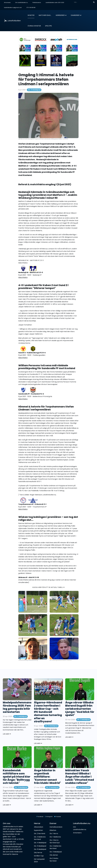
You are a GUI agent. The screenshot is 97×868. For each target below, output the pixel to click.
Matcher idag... (45, 15)
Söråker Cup (39, 856)
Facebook (40, 817)
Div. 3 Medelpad (56, 852)
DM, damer (54, 855)
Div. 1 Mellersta (55, 837)
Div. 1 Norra (54, 834)
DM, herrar (38, 853)
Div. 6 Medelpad (40, 849)
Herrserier (60, 15)
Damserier (75, 15)
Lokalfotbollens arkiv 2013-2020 (55, 3)
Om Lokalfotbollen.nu (21, 3)
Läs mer (7, 734)
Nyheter (31, 15)
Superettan (38, 830)
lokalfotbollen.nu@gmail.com (13, 8)
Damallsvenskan (56, 827)
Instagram (49, 817)
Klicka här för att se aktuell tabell (48, 587)
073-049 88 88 (31, 8)
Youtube (57, 817)
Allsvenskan (39, 827)
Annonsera (7, 3)
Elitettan (53, 830)
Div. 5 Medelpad (34, 90)
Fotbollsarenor (37, 3)
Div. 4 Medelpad (40, 843)
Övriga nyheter (34, 26)
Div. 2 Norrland (40, 834)
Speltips (48, 26)
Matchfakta (23, 399)
